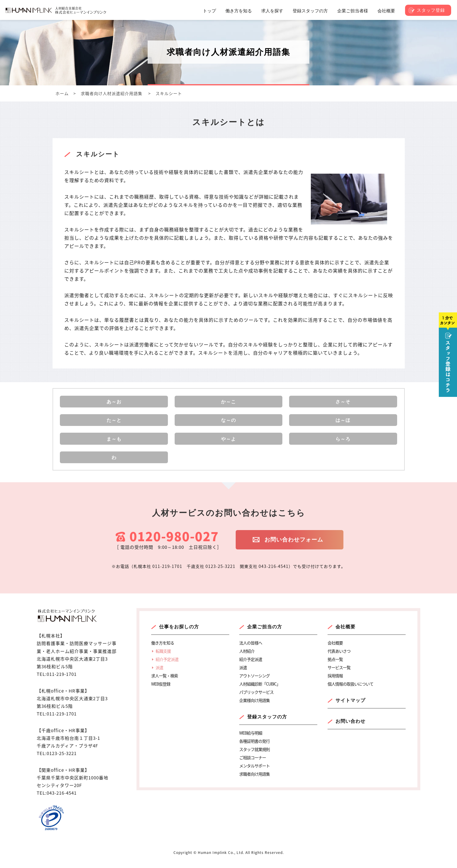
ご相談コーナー (253, 764)
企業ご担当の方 (265, 633)
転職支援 (163, 657)
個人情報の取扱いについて (350, 690)
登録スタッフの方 (267, 723)
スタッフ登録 (431, 10)
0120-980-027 (174, 542)
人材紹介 (247, 657)
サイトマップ (350, 707)
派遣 (159, 674)
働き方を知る (163, 649)
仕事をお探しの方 (179, 633)
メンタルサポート (254, 772)
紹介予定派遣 (167, 665)
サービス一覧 (339, 674)
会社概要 (345, 633)
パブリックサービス (256, 698)
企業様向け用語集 (254, 706)
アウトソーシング (254, 682)
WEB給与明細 (251, 739)
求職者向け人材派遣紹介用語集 (112, 93)
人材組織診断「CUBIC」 (260, 690)
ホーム (62, 93)
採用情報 (335, 682)
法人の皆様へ (251, 649)
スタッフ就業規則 (254, 755)
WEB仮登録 (161, 690)
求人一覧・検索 (165, 682)
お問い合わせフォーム (298, 546)
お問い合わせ (350, 727)
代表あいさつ (339, 657)
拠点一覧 (335, 665)
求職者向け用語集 (254, 780)
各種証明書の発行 (254, 747)
